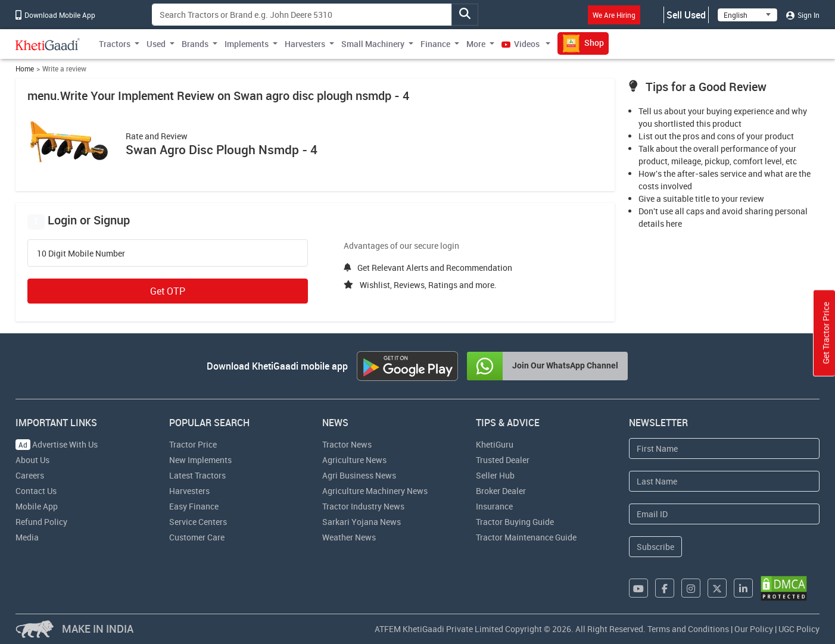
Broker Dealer (501, 491)
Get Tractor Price (826, 333)
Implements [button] (247, 44)
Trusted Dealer (503, 460)
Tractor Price (193, 444)
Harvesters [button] (305, 44)
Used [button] (156, 44)
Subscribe (655, 547)
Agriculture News (354, 460)
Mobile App (37, 506)
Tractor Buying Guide (515, 522)
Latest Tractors (197, 475)
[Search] (302, 15)
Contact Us (36, 491)
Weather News (349, 537)
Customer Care (197, 537)
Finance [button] (435, 44)
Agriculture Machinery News (375, 491)
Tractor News (347, 444)
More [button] (476, 44)
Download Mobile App (55, 15)
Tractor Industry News (363, 506)
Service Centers (198, 522)
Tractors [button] (115, 44)
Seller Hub (495, 475)
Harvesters (189, 491)
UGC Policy (799, 629)
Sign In (803, 15)
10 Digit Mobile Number (81, 254)
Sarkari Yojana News (362, 522)
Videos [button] (521, 44)
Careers (30, 475)
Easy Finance (194, 506)
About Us (32, 460)
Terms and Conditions (688, 629)
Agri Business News (359, 475)
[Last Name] (724, 481)
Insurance (494, 506)
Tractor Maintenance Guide (526, 537)
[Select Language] (747, 15)
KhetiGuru (495, 444)
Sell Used (686, 15)
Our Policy (754, 629)
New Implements (200, 460)
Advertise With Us (57, 444)
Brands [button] (195, 44)
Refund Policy (41, 522)
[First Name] (724, 448)
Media (27, 537)
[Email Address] (724, 514)
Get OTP (168, 291)
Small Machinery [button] (373, 44)
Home (25, 69)
